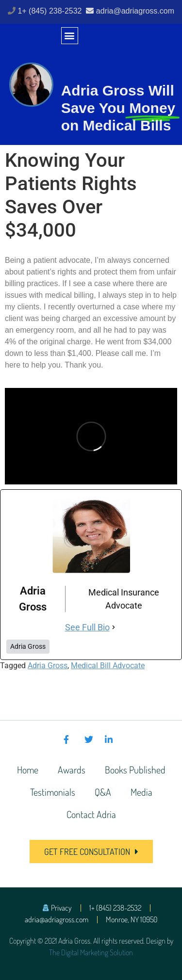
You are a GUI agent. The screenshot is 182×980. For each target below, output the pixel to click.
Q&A (103, 792)
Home (28, 770)
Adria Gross (48, 666)
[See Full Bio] (114, 627)
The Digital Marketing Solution (91, 952)
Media (141, 792)
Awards (72, 770)
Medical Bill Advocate (108, 666)
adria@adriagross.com (135, 11)
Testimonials (53, 792)
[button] (70, 36)
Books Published (135, 770)
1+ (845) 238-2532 (51, 11)
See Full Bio (87, 627)
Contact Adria (91, 814)
